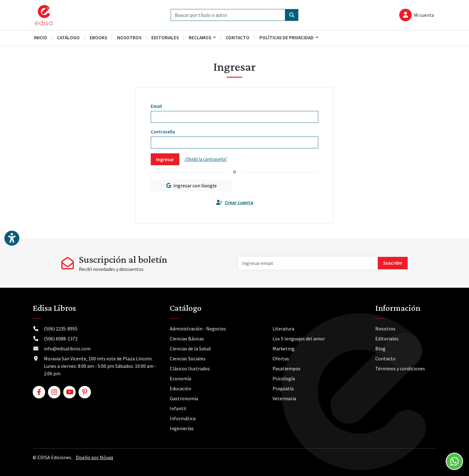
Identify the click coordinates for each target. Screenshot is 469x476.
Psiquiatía (283, 388)
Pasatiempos (287, 368)
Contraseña (163, 132)
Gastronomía (184, 398)
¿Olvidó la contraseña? (206, 159)
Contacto (385, 358)
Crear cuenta (235, 202)
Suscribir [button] (393, 263)
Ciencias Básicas (187, 339)
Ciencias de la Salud (190, 349)
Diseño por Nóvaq (94, 457)
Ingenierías (182, 428)
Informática (183, 418)
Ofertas (281, 358)
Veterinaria (284, 398)
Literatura (283, 329)
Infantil (178, 408)
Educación (180, 388)
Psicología (284, 378)
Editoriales (387, 339)
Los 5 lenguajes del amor (299, 339)
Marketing (284, 349)
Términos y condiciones (400, 368)
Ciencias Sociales (188, 358)
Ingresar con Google (192, 185)
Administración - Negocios (198, 329)
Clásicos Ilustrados (190, 368)
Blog (380, 349)
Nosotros (385, 329)
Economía (180, 378)
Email (156, 106)
